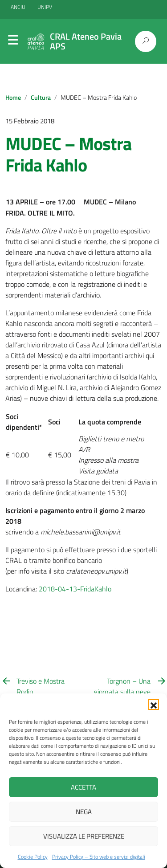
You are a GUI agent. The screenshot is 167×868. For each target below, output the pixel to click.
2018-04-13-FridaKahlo (75, 589)
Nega (84, 812)
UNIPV (45, 7)
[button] (154, 705)
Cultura (41, 98)
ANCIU (19, 7)
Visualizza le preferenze (84, 836)
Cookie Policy (33, 857)
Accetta (83, 787)
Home (13, 98)
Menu (12, 42)
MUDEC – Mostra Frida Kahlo (68, 154)
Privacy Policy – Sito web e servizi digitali (99, 857)
